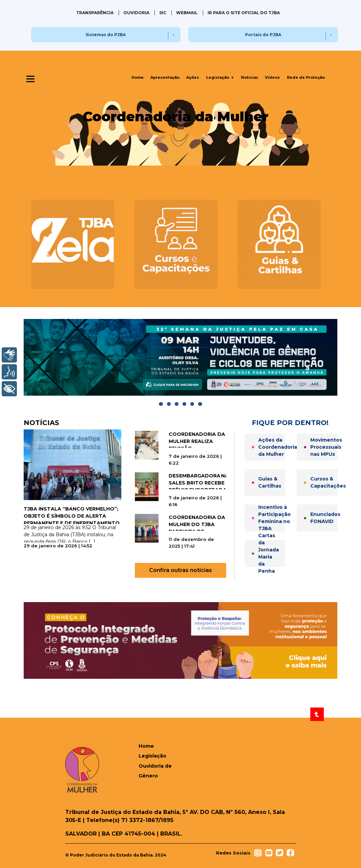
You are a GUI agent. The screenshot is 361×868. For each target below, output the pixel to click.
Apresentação (165, 77)
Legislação (220, 77)
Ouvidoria (136, 13)
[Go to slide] (161, 404)
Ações (193, 77)
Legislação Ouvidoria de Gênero (155, 766)
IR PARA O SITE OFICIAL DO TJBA (244, 13)
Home (138, 77)
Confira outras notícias (180, 570)
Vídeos (272, 77)
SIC (163, 13)
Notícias (250, 77)
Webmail (187, 13)
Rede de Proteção (306, 77)
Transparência (95, 13)
